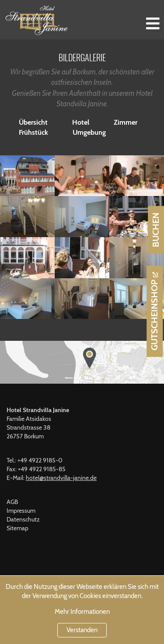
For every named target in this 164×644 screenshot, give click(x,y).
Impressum (21, 511)
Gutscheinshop (154, 315)
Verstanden (82, 630)
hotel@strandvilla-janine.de (61, 478)
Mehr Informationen (82, 612)
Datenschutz (23, 519)
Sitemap (17, 528)
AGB (12, 502)
